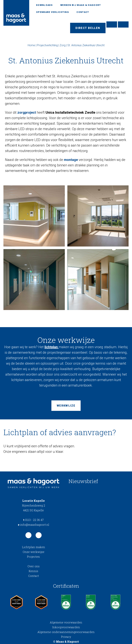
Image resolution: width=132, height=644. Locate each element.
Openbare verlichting (53, 12)
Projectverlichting (47, 45)
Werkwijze (66, 406)
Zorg (63, 45)
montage (71, 160)
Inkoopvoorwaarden (66, 627)
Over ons (34, 566)
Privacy (66, 637)
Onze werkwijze (34, 552)
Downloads (44, 5)
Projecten (33, 557)
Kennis (33, 571)
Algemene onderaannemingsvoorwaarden (66, 632)
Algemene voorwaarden (66, 622)
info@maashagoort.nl (34, 525)
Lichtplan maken (34, 547)
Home (31, 45)
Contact (83, 12)
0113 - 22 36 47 (33, 520)
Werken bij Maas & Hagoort (81, 5)
